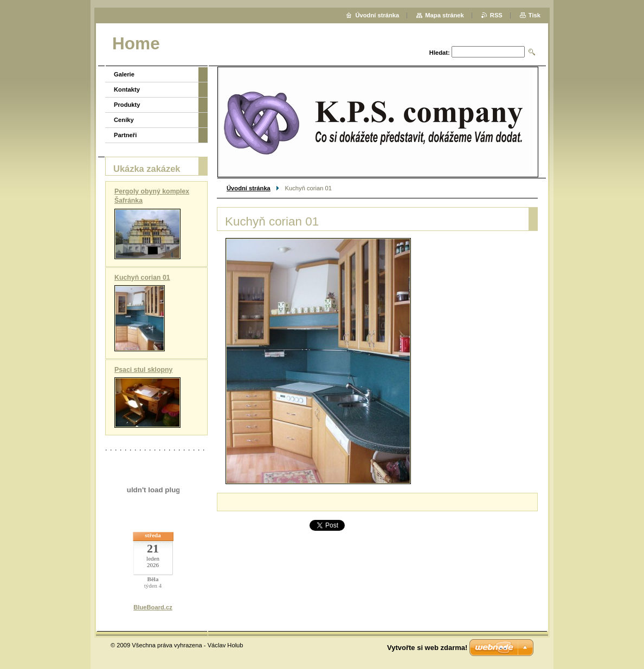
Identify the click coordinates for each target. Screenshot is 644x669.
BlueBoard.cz (153, 607)
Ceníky (124, 120)
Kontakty (127, 89)
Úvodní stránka (249, 188)
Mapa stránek (445, 15)
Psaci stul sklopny (143, 370)
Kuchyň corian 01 (142, 278)
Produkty (127, 105)
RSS (496, 15)
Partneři (125, 135)
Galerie (124, 74)
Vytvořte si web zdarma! (427, 648)
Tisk (534, 15)
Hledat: (440, 53)
